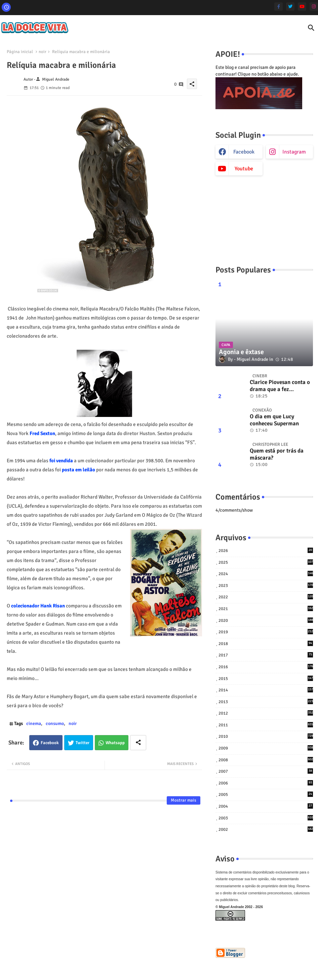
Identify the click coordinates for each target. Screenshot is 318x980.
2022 (266, 597)
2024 (266, 574)
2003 (266, 818)
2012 (266, 713)
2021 (266, 609)
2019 (266, 632)
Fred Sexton (42, 433)
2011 (266, 725)
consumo (55, 723)
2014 (266, 690)
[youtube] (302, 7)
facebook (244, 152)
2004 (266, 806)
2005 (266, 794)
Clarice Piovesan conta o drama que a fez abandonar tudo (280, 386)
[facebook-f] (279, 7)
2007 (266, 771)
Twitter (83, 743)
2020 (266, 620)
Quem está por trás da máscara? (277, 454)
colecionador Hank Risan (38, 606)
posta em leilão (78, 470)
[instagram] (314, 7)
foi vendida (61, 461)
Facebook (50, 743)
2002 (266, 829)
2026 (266, 550)
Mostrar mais (184, 800)
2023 (266, 585)
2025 (266, 562)
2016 (266, 667)
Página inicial (20, 52)
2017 (266, 655)
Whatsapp (115, 743)
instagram (294, 152)
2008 (266, 760)
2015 (266, 678)
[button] (311, 28)
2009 (266, 748)
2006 (266, 783)
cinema (34, 723)
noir (43, 52)
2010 (266, 736)
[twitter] (290, 7)
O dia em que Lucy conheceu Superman (274, 420)
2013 (266, 702)
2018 (266, 644)
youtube (244, 169)
